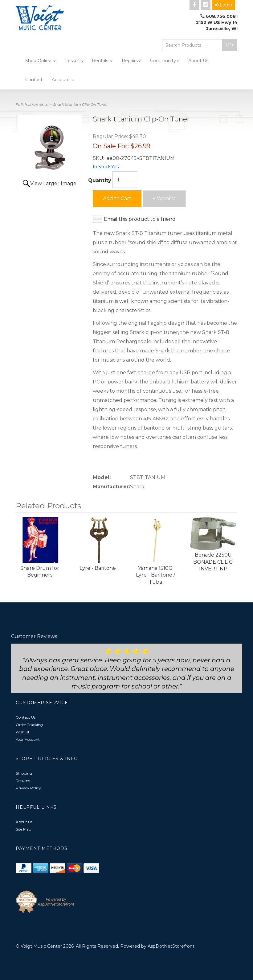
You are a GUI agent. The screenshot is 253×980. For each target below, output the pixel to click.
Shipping (24, 773)
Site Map (23, 829)
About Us (198, 61)
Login (223, 5)
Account (63, 80)
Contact (34, 80)
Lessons (74, 61)
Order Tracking (29, 725)
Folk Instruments (32, 104)
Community (165, 61)
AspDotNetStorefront (171, 946)
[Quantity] (125, 180)
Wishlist (23, 732)
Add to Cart (117, 198)
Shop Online (41, 61)
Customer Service (42, 703)
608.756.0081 (222, 16)
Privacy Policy (28, 788)
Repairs (131, 61)
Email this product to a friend (140, 219)
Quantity (100, 180)
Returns (23, 781)
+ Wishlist (164, 198)
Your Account (28, 739)
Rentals (102, 61)
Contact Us (26, 717)
